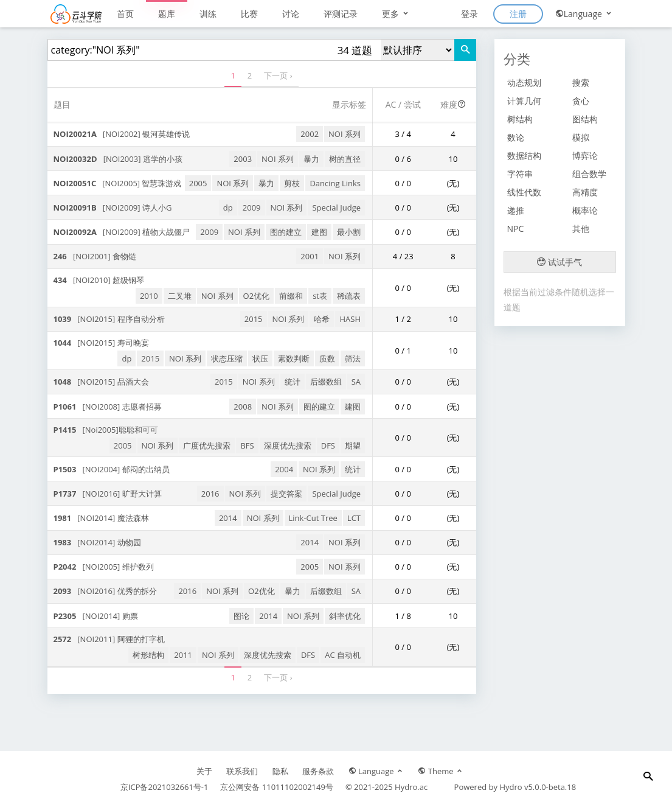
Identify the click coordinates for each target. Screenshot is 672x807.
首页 (125, 14)
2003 (243, 159)
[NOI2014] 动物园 (97, 542)
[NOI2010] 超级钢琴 (99, 280)
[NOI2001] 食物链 (95, 256)
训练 (208, 14)
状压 (260, 358)
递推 (516, 210)
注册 (518, 14)
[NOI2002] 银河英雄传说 (122, 134)
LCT (354, 518)
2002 (310, 134)
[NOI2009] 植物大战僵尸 (122, 232)
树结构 (520, 119)
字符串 (520, 174)
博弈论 (585, 155)
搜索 (581, 82)
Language (584, 14)
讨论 (291, 14)
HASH (350, 319)
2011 (183, 655)
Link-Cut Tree (313, 518)
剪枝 (292, 183)
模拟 (581, 137)
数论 (516, 137)
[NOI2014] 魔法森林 (101, 518)
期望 (353, 445)
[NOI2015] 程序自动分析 (109, 319)
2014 (228, 518)
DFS (328, 445)
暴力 (311, 159)
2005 (198, 183)
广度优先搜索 (207, 445)
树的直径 (345, 159)
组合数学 (589, 174)
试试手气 (559, 262)
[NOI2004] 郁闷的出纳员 (112, 469)
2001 (310, 256)
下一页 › (278, 75)
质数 (327, 358)
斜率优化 (345, 616)
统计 (293, 382)
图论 (241, 616)
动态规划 (524, 82)
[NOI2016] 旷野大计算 (108, 494)
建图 (319, 232)
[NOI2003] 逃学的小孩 (118, 159)
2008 (243, 407)
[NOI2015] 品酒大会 (101, 382)
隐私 (280, 771)
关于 (204, 771)
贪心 (581, 101)
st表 (320, 296)
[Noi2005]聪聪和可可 (106, 430)
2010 (149, 296)
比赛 (249, 14)
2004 (284, 469)
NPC (516, 229)
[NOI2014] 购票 (96, 616)
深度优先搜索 (288, 445)
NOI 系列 (345, 134)
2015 (254, 319)
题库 (167, 14)
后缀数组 (326, 382)
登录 (469, 14)
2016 (210, 494)
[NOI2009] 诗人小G (113, 208)
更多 (396, 14)
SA (356, 382)
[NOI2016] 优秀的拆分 (105, 591)
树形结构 (148, 655)
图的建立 (286, 232)
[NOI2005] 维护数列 (104, 567)
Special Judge (336, 208)
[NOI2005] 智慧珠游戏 (118, 183)
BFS (247, 445)
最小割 (349, 232)
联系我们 (242, 771)
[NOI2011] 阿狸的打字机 (109, 639)
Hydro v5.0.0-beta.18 (538, 787)
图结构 (585, 119)
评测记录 (341, 14)
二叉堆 (180, 296)
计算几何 (524, 101)
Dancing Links (335, 183)
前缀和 (291, 296)
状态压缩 (227, 358)
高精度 (585, 192)
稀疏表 (349, 296)
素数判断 (294, 358)
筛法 (353, 358)
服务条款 (318, 771)
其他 (581, 229)
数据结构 (524, 155)
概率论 (585, 210)
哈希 (322, 319)
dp (228, 208)
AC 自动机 (343, 655)
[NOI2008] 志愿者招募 (108, 407)
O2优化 (257, 296)
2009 (252, 208)
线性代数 (524, 192)
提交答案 (286, 494)
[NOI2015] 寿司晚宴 (101, 343)
